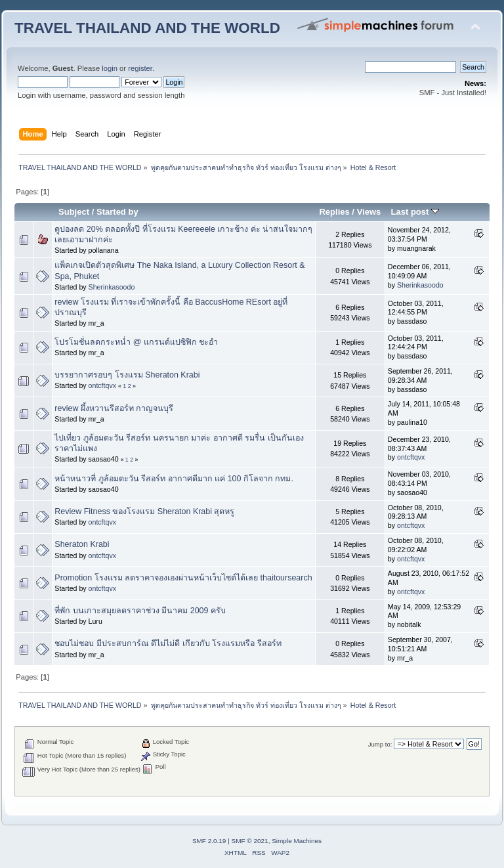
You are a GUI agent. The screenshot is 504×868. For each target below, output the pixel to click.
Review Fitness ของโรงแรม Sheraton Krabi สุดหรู (144, 511)
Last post (415, 212)
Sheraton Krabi (82, 544)
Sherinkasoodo (112, 287)
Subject (74, 212)
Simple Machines (297, 841)
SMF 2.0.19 (209, 841)
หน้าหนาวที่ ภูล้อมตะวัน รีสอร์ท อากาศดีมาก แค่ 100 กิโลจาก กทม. (174, 479)
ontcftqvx (102, 385)
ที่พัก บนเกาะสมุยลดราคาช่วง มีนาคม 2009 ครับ (140, 611)
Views (369, 212)
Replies (334, 212)
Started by (117, 212)
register (140, 68)
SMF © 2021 (250, 841)
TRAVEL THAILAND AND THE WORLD (147, 28)
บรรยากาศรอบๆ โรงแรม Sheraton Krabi (127, 375)
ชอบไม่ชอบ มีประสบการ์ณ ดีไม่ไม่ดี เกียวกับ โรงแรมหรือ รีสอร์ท (168, 643)
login (110, 68)
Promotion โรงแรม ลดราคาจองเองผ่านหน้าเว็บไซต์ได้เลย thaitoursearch (183, 578)
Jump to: (380, 744)
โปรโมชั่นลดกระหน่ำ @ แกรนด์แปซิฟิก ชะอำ (136, 342)
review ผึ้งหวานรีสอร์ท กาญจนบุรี (114, 408)
